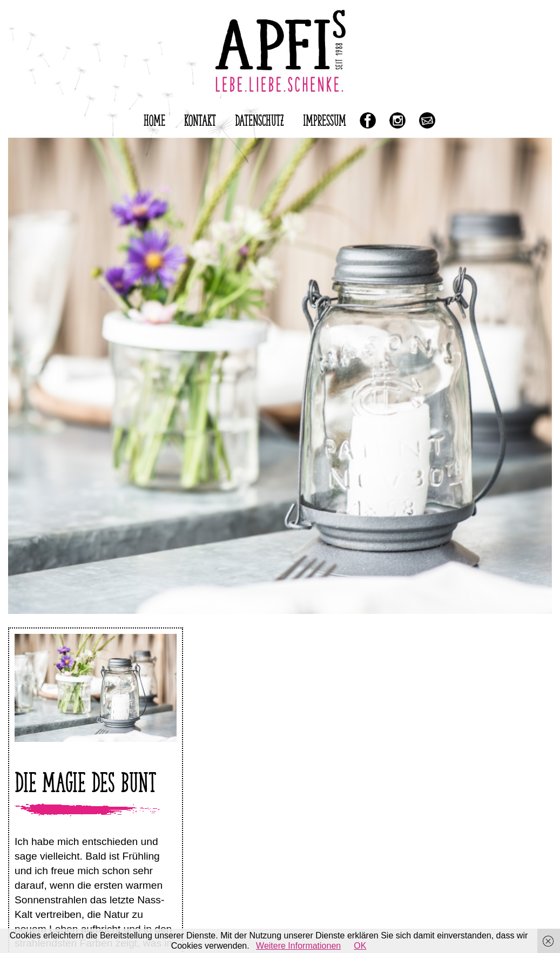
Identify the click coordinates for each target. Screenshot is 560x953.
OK (360, 946)
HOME (154, 118)
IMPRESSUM (325, 118)
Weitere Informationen (298, 946)
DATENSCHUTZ (259, 118)
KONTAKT (200, 118)
